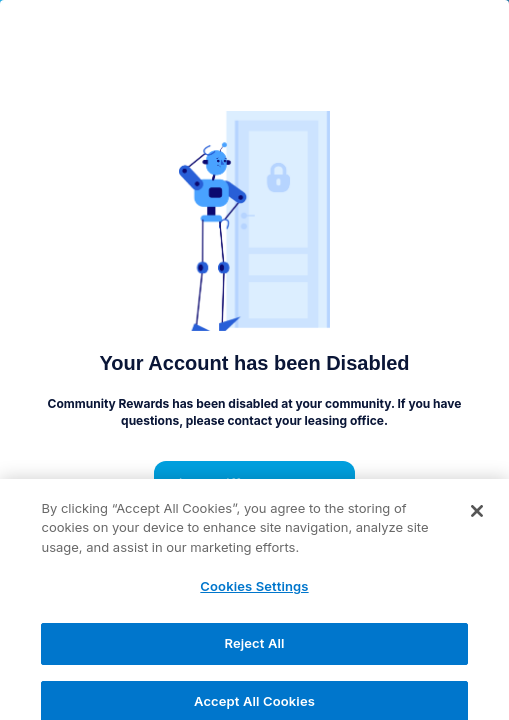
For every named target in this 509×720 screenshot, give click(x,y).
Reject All (254, 651)
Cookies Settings (254, 594)
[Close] (477, 519)
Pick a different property (255, 485)
